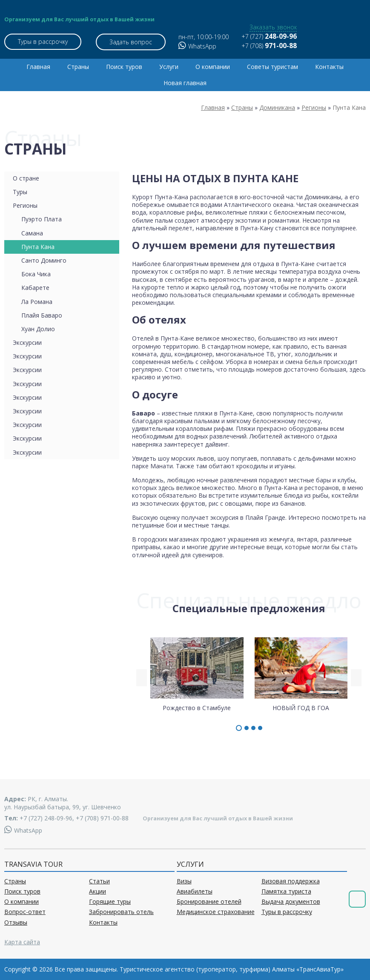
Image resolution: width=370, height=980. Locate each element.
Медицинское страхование (216, 912)
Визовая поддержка (291, 881)
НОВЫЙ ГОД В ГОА (301, 674)
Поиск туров (124, 67)
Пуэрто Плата (42, 219)
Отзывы (16, 923)
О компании (213, 67)
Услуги (169, 67)
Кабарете (35, 288)
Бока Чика (36, 274)
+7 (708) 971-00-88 (102, 818)
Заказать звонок (273, 27)
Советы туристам (272, 67)
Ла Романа (37, 302)
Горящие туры (110, 902)
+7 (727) (269, 36)
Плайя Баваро (42, 315)
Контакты (329, 67)
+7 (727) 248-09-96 (46, 818)
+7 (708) (269, 46)
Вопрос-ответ (25, 912)
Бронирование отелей (209, 902)
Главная (38, 67)
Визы (184, 881)
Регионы (25, 205)
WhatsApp (197, 46)
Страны (78, 67)
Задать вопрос (131, 42)
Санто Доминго (44, 260)
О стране (26, 178)
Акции (98, 891)
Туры (20, 192)
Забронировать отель (121, 912)
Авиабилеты (195, 891)
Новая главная (185, 83)
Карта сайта (22, 942)
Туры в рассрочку (43, 42)
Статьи (99, 881)
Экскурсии (27, 342)
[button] (239, 728)
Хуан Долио (38, 329)
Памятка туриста (286, 891)
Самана (32, 233)
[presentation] (142, 678)
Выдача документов (291, 902)
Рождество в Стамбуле (197, 674)
